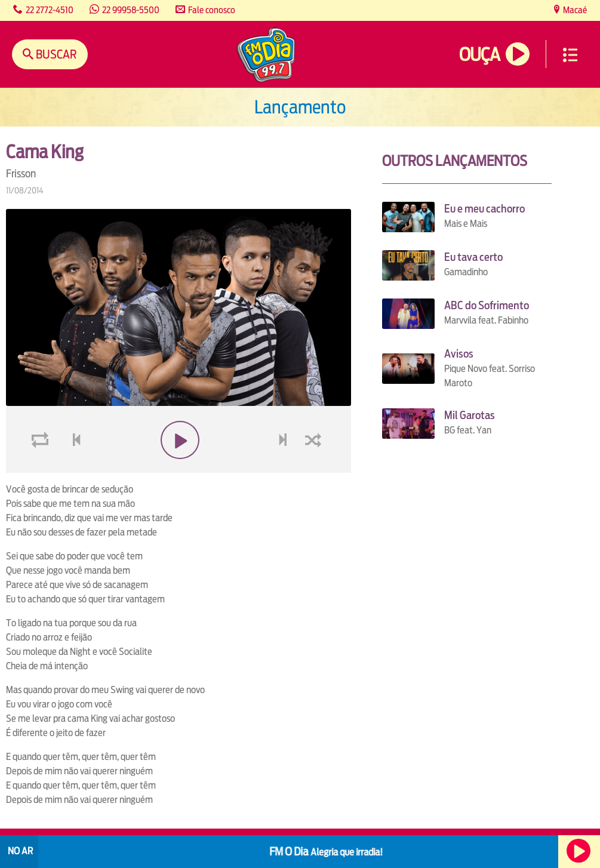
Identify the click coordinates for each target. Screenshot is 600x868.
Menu (570, 55)
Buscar (55, 54)
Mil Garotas (470, 415)
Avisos (459, 354)
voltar (73, 468)
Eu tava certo (473, 257)
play (178, 468)
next (284, 468)
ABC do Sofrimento (487, 305)
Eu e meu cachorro (484, 209)
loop (42, 468)
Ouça (479, 55)
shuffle (315, 468)
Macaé (574, 10)
